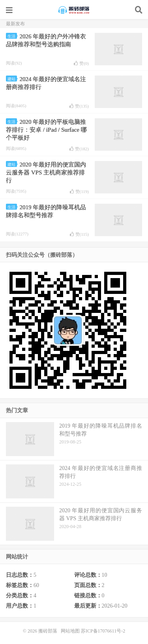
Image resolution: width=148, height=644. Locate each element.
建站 (12, 79)
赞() (81, 63)
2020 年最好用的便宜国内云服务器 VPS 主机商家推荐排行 (46, 172)
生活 (12, 36)
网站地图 (70, 631)
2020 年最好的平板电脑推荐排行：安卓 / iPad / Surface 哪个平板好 (46, 130)
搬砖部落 (74, 10)
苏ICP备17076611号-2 (103, 631)
